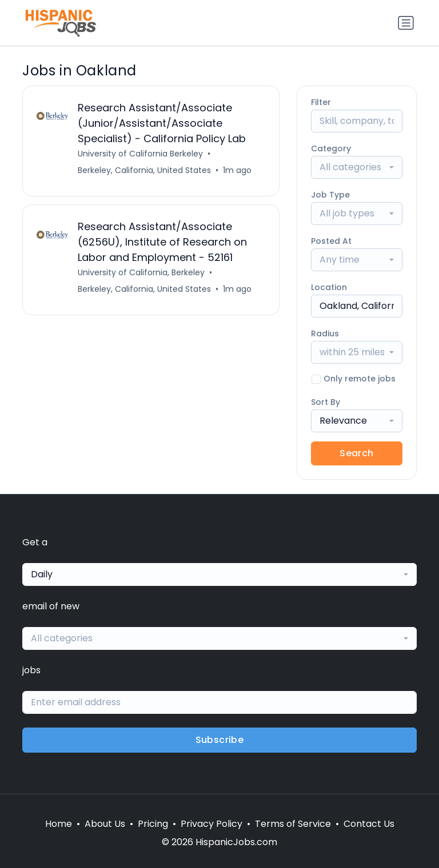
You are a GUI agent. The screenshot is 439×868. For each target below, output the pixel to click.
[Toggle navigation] (406, 23)
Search (356, 453)
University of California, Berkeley (141, 272)
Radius (325, 333)
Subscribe (220, 740)
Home (59, 824)
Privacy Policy (211, 824)
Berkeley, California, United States (144, 170)
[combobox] (357, 167)
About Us (105, 824)
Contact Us (369, 824)
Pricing (153, 824)
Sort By (326, 402)
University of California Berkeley (140, 154)
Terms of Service (293, 824)
